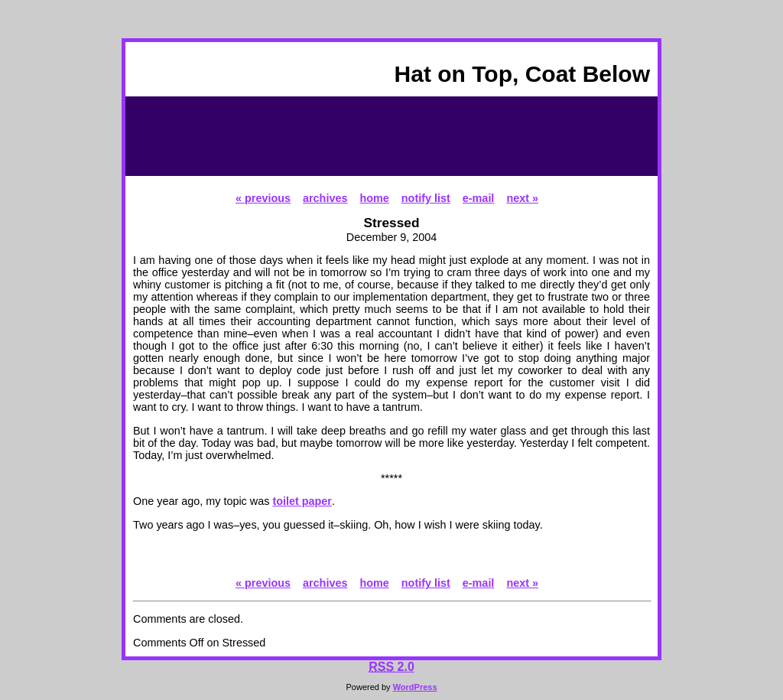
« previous (263, 198)
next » (522, 198)
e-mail (479, 198)
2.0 (391, 667)
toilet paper (302, 501)
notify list (426, 198)
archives (325, 198)
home (374, 198)
